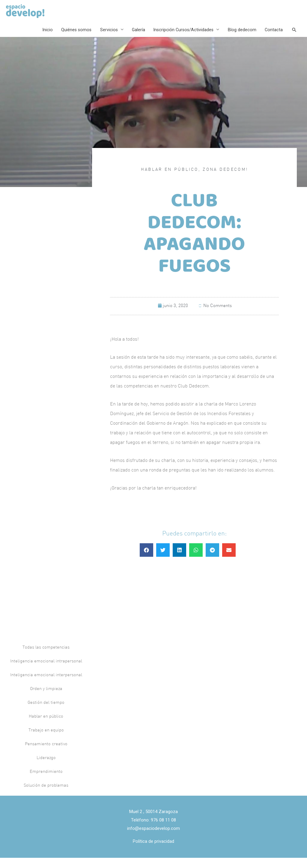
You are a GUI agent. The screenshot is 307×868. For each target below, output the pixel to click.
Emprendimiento (46, 782)
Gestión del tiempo (46, 713)
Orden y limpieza (46, 699)
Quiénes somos (70, 38)
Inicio (40, 38)
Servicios (103, 38)
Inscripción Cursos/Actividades (180, 38)
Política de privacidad (153, 851)
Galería (134, 38)
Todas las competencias (46, 657)
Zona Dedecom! (225, 180)
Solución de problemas (46, 796)
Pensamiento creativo (46, 754)
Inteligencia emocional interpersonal (46, 685)
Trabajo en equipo (46, 740)
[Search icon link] (294, 38)
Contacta (272, 38)
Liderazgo (46, 768)
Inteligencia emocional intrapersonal (46, 671)
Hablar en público (170, 180)
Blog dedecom (240, 38)
